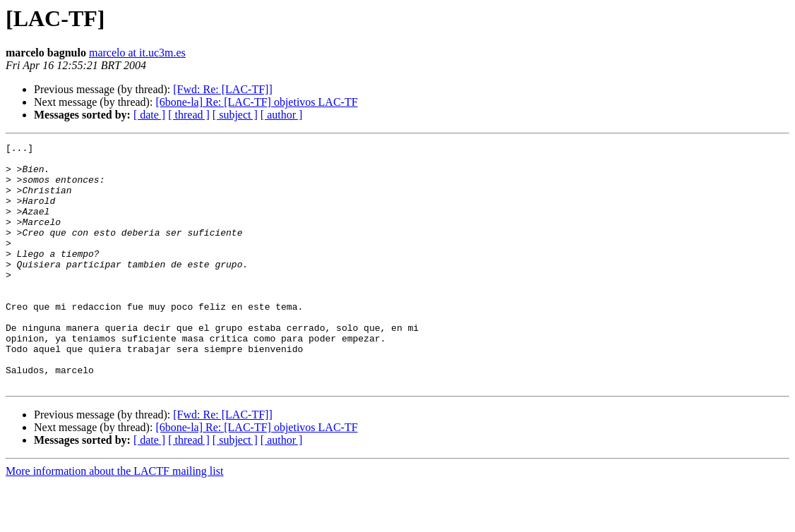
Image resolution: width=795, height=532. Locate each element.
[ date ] (149, 115)
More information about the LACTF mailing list (114, 520)
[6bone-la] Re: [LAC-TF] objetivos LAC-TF (256, 102)
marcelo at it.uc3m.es (137, 53)
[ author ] (282, 115)
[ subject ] (235, 115)
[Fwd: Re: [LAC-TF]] (222, 89)
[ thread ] (189, 115)
